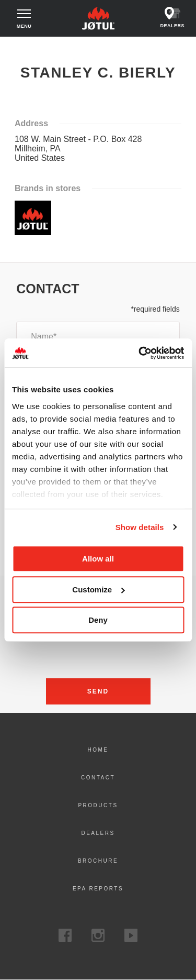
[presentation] (98, 652)
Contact (98, 778)
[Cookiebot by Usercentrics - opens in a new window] (140, 353)
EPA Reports (98, 889)
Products (98, 805)
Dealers (98, 833)
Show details (140, 527)
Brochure (98, 861)
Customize (98, 590)
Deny (98, 620)
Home (17, 47)
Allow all (98, 559)
